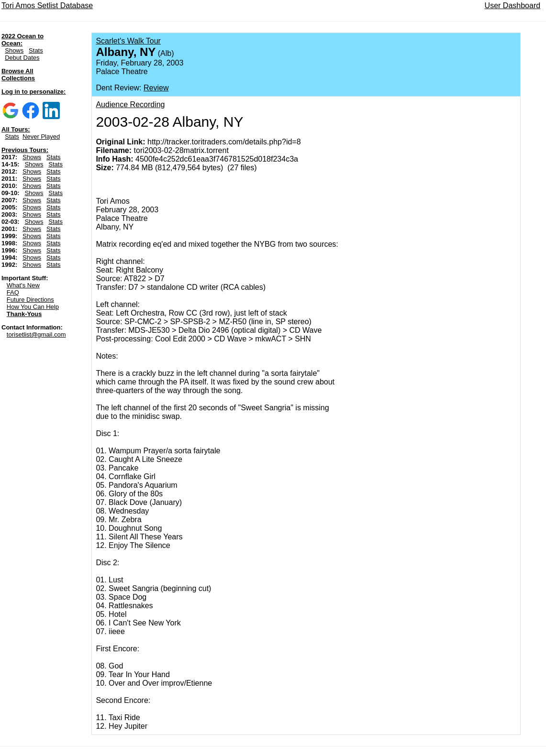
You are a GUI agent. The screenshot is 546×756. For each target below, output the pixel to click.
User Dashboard (513, 5)
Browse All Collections (18, 75)
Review (156, 88)
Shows (14, 50)
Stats (36, 50)
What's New (23, 285)
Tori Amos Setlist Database (47, 5)
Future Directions (30, 300)
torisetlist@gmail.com (36, 334)
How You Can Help (33, 307)
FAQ (13, 292)
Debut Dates (22, 58)
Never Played (41, 137)
